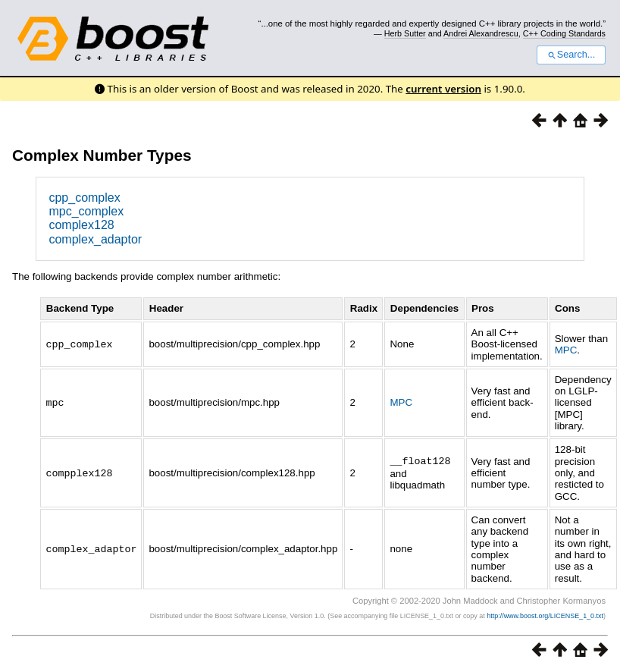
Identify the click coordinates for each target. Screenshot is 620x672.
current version (443, 89)
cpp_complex (84, 198)
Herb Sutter (405, 33)
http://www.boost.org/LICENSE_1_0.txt (545, 616)
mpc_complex (86, 211)
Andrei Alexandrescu (481, 33)
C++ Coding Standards (564, 33)
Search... (571, 55)
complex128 (81, 225)
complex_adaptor (95, 239)
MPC (566, 350)
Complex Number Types (102, 155)
